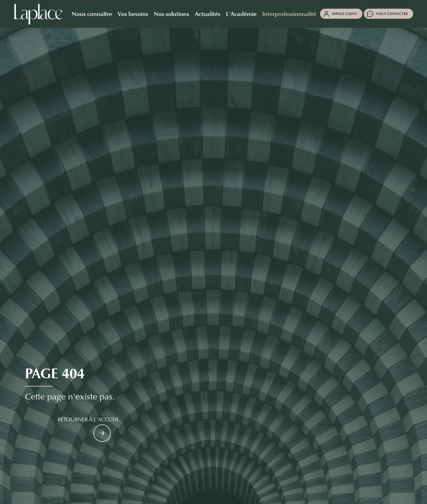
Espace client (345, 14)
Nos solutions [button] (171, 14)
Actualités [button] (208, 14)
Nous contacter (392, 14)
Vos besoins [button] (133, 14)
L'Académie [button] (241, 14)
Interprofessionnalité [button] (289, 14)
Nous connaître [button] (92, 14)
